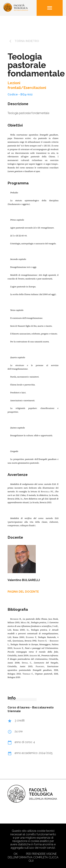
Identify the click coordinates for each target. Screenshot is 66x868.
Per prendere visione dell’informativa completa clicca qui (33, 857)
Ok (16, 854)
